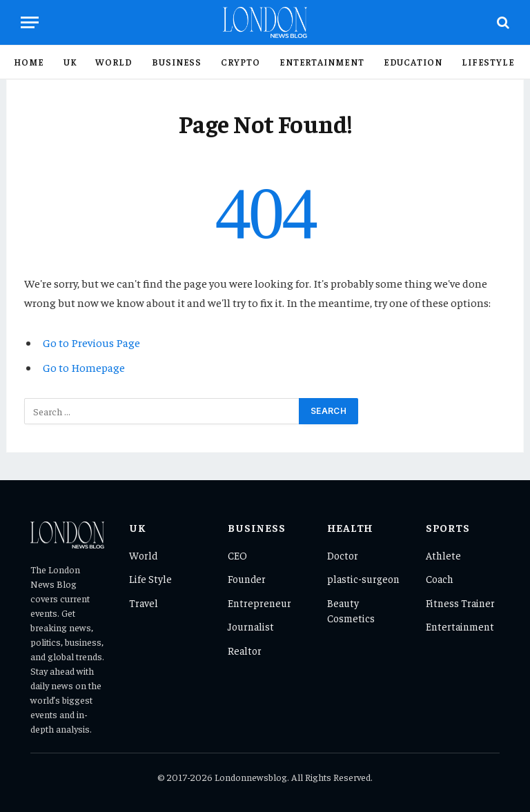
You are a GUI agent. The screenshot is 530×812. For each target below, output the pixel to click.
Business (177, 62)
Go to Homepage (84, 367)
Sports (448, 527)
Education (413, 62)
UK (70, 62)
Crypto (240, 62)
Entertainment (322, 62)
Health (351, 527)
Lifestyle (488, 62)
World (114, 62)
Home (29, 62)
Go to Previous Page (91, 343)
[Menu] (30, 22)
